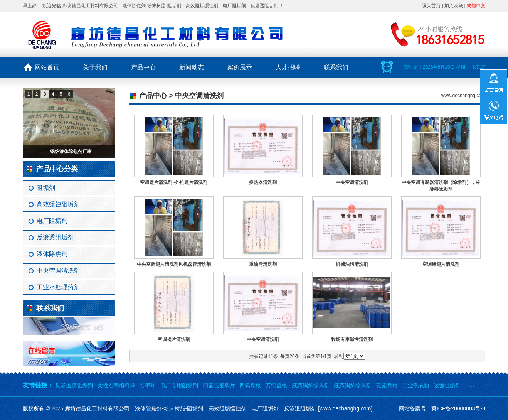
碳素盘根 (387, 385)
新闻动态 (192, 67)
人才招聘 (288, 67)
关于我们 (95, 67)
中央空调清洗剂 (58, 271)
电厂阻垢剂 (52, 221)
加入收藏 (454, 6)
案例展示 (240, 67)
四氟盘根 (250, 385)
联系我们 (336, 67)
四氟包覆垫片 (219, 385)
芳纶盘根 (276, 385)
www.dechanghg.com (463, 96)
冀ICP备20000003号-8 (458, 408)
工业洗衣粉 (416, 385)
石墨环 (148, 385)
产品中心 (143, 67)
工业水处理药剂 (58, 287)
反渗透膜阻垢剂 (74, 385)
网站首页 (47, 67)
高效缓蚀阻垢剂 (58, 204)
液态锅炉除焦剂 (311, 385)
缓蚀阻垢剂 (447, 385)
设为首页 (431, 6)
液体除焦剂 (52, 254)
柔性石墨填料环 (116, 385)
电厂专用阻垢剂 (179, 385)
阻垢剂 (46, 188)
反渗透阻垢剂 (55, 237)
